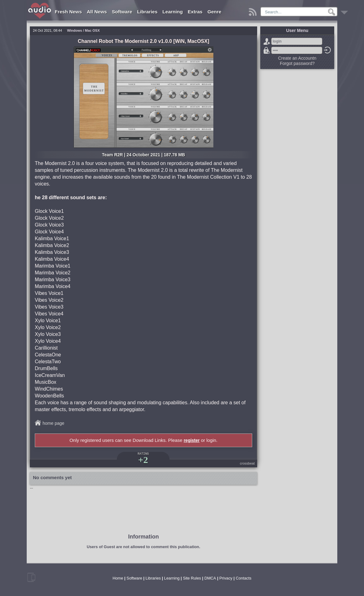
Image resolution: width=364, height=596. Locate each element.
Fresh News (68, 12)
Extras (195, 12)
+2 (143, 460)
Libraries (147, 12)
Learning (173, 12)
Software (122, 12)
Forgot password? (267, 50)
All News (97, 12)
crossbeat (247, 463)
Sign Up (267, 41)
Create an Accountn (297, 58)
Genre (214, 12)
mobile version (31, 577)
